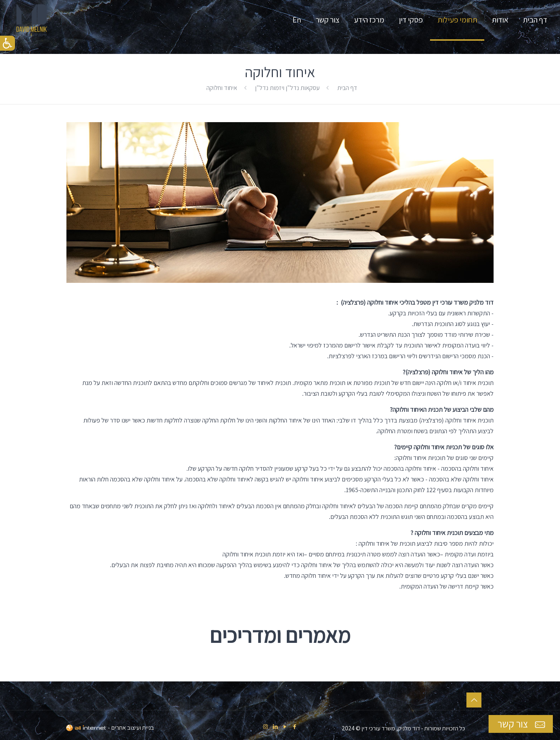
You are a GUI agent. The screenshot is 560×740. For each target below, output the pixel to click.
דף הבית (347, 88)
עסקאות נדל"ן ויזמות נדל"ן (287, 88)
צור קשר (522, 724)
